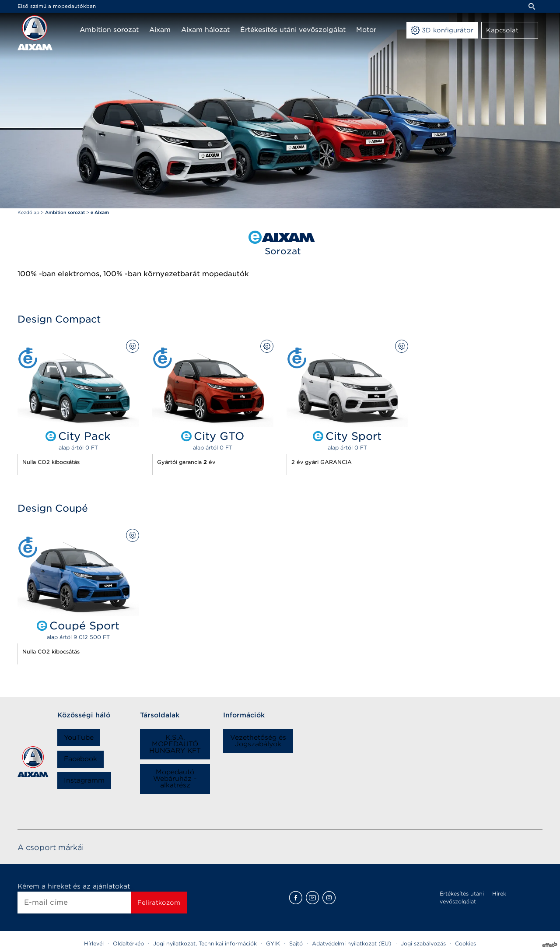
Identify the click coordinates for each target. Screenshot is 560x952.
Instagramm (84, 780)
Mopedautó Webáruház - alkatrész (175, 779)
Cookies (465, 943)
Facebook (80, 759)
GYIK (273, 943)
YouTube (79, 738)
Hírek (499, 894)
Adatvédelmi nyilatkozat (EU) (352, 943)
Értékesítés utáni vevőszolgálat (462, 898)
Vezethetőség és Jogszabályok (258, 741)
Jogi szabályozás (423, 943)
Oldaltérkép (128, 943)
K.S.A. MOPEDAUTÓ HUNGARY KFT (175, 744)
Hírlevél (94, 943)
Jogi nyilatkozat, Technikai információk (205, 943)
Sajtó (296, 943)
